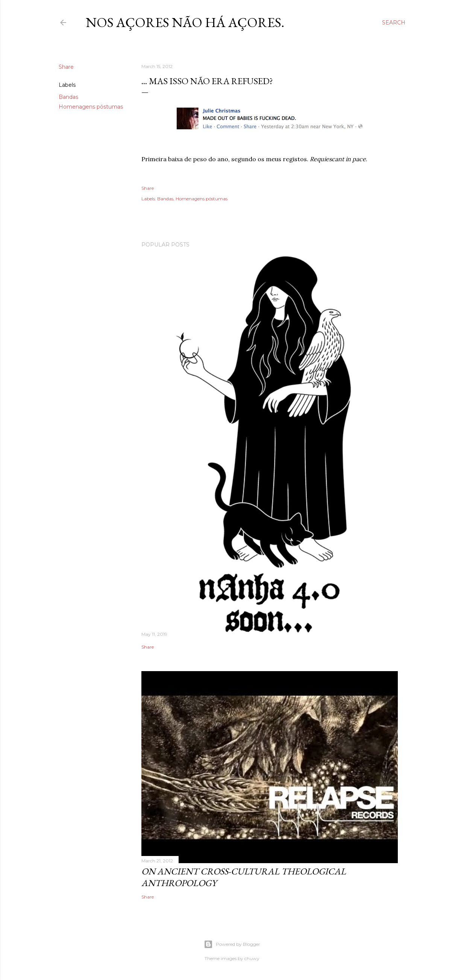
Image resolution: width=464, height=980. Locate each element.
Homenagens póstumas (91, 107)
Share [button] (66, 67)
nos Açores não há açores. (185, 22)
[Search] (394, 23)
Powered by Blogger (232, 944)
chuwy (252, 958)
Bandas (68, 97)
